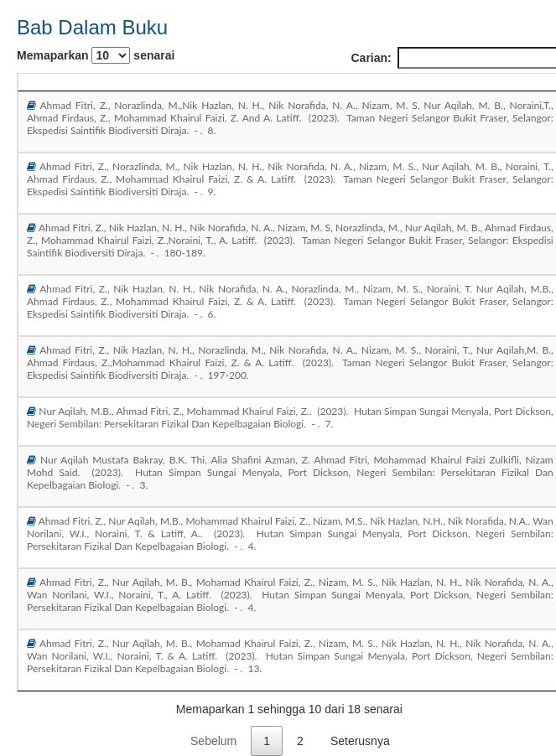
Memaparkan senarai (96, 55)
